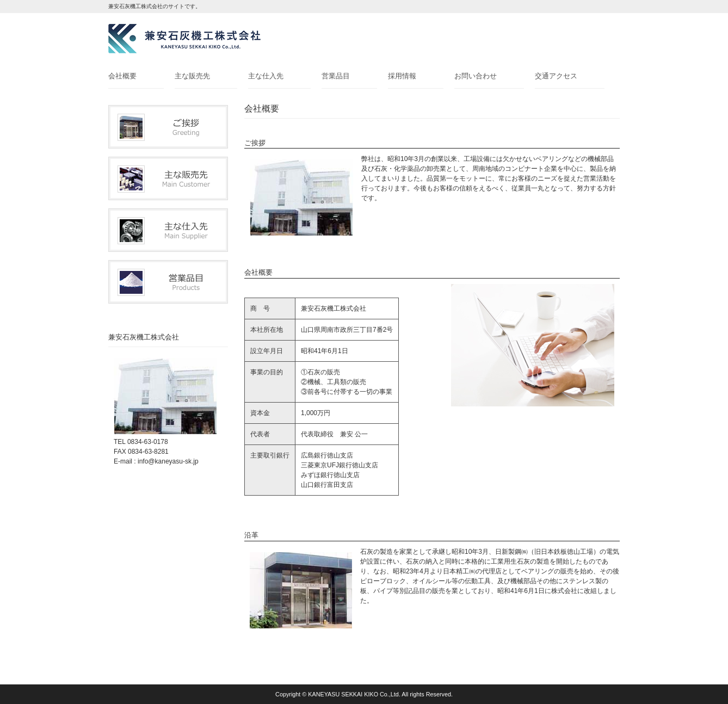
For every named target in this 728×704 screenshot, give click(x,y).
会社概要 (122, 76)
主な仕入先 (266, 76)
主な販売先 (192, 76)
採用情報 (402, 76)
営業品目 (336, 76)
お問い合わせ (476, 76)
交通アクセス (556, 76)
